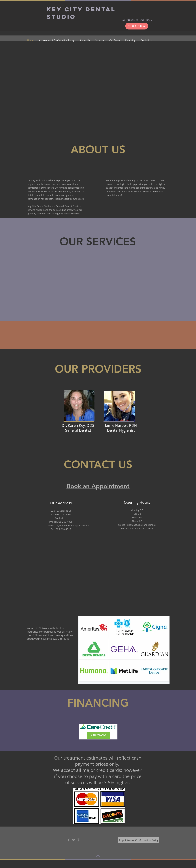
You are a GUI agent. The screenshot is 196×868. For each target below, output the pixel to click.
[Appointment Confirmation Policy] (139, 840)
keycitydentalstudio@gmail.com (72, 525)
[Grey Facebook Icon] (69, 840)
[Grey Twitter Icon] (74, 840)
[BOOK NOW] (137, 26)
